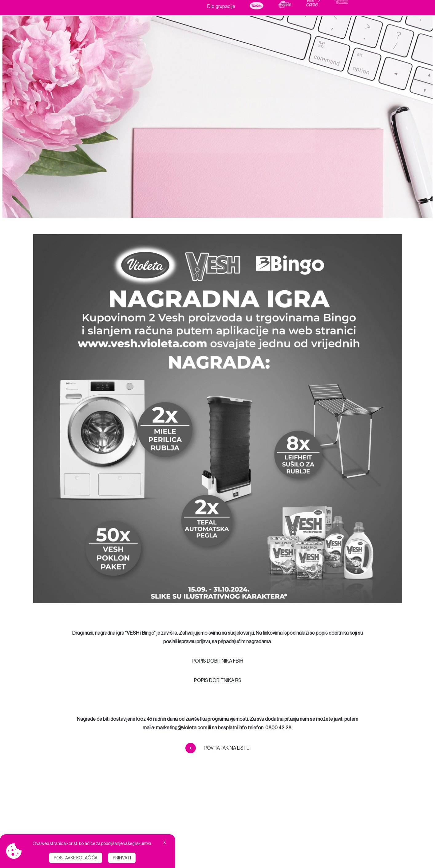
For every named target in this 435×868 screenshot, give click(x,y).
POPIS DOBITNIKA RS (218, 680)
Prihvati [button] (122, 858)
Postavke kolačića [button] (76, 858)
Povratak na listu (217, 748)
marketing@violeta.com (182, 728)
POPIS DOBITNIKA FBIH (217, 661)
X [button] (165, 842)
